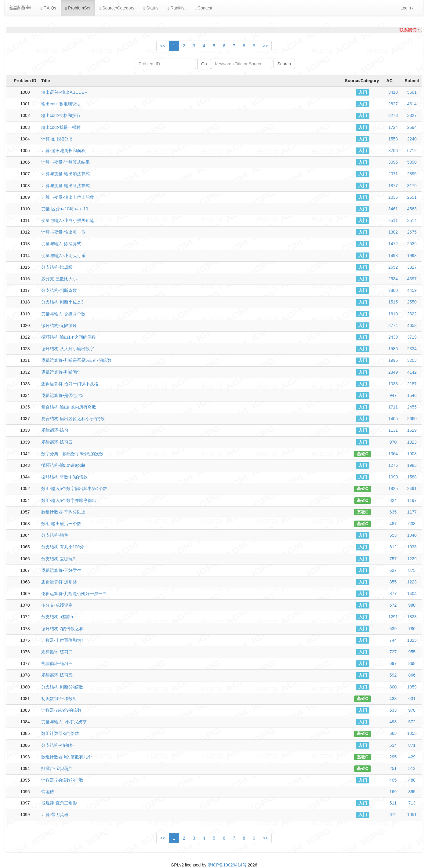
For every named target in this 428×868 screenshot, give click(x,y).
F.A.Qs (48, 8)
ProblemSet (78, 8)
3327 (412, 115)
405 (393, 780)
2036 (393, 197)
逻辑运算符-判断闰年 (61, 372)
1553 (393, 139)
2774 (393, 325)
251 (393, 768)
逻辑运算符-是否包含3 (62, 395)
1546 (412, 395)
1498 (393, 256)
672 (393, 605)
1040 (412, 535)
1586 (393, 349)
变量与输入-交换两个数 (63, 314)
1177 (412, 512)
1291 (393, 617)
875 (412, 570)
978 (412, 710)
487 (393, 524)
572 (412, 722)
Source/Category (117, 8)
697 (393, 663)
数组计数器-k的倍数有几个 (67, 757)
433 (393, 699)
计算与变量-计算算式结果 (65, 162)
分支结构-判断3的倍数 (62, 687)
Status (151, 8)
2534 (393, 279)
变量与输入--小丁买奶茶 (64, 722)
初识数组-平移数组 (59, 699)
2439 (393, 337)
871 (412, 745)
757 (393, 559)
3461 (393, 209)
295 (393, 757)
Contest (203, 8)
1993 (412, 256)
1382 (393, 232)
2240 (412, 139)
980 (412, 605)
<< (163, 46)
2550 (412, 302)
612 (393, 547)
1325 (412, 640)
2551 (412, 197)
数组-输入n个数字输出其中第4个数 (74, 488)
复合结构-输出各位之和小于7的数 (73, 419)
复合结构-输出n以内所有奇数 (69, 407)
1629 (412, 430)
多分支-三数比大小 (59, 279)
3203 (412, 360)
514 (393, 745)
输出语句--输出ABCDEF (64, 92)
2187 (412, 384)
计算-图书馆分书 (57, 139)
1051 (412, 815)
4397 (412, 279)
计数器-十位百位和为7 (62, 640)
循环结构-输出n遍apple (63, 465)
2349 (393, 372)
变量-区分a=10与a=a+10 (65, 209)
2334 (412, 349)
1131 (393, 430)
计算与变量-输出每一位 (63, 232)
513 (412, 768)
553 (393, 535)
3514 (412, 220)
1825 (393, 488)
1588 (412, 477)
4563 (412, 209)
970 (393, 442)
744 (393, 640)
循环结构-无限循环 (59, 325)
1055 (412, 733)
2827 (393, 104)
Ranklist (177, 8)
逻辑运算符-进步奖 (59, 582)
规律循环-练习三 (57, 663)
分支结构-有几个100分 (63, 547)
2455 (412, 407)
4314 (412, 104)
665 (393, 733)
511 (393, 803)
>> (265, 46)
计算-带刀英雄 (55, 815)
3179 (412, 186)
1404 (412, 594)
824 (393, 500)
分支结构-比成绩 (57, 267)
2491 (412, 488)
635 (393, 512)
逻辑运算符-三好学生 (61, 570)
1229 (412, 559)
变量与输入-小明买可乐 (63, 256)
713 (412, 803)
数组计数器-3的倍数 (60, 733)
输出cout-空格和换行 (61, 115)
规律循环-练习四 (57, 442)
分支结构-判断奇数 (59, 290)
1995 (393, 360)
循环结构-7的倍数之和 (62, 629)
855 (393, 582)
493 (393, 722)
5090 (412, 162)
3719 (412, 337)
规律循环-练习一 (57, 430)
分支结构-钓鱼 (55, 535)
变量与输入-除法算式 (61, 244)
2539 (412, 244)
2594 (412, 127)
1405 (393, 419)
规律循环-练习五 (57, 675)
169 (393, 792)
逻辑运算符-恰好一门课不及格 (70, 384)
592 (393, 675)
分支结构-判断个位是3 (62, 302)
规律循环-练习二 (57, 652)
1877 (393, 186)
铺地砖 (48, 792)
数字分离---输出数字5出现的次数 (72, 454)
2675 (412, 232)
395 (412, 792)
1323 (412, 442)
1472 (393, 244)
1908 (412, 454)
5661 (412, 92)
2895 (412, 174)
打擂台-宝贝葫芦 (57, 768)
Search (284, 64)
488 (412, 780)
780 (412, 629)
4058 (412, 325)
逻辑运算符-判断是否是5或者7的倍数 (76, 360)
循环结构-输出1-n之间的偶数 (69, 337)
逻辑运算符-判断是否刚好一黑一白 (74, 594)
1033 (393, 384)
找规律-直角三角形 (59, 803)
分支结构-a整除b (57, 617)
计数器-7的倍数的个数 (62, 780)
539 (393, 629)
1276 (393, 465)
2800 (393, 290)
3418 (393, 92)
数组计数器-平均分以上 (63, 512)
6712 (412, 151)
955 (412, 652)
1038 (412, 547)
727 (393, 652)
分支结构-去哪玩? (58, 559)
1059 (412, 687)
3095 (393, 162)
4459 (412, 290)
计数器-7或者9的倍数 (61, 710)
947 (393, 395)
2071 (393, 174)
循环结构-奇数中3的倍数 (64, 477)
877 (393, 594)
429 (412, 757)
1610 (393, 314)
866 (412, 675)
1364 (393, 454)
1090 (393, 477)
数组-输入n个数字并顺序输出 (69, 500)
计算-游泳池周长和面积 (63, 151)
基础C (363, 454)
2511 (393, 220)
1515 (393, 302)
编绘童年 (20, 8)
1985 (412, 465)
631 (412, 699)
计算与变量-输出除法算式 (65, 186)
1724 (393, 127)
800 (393, 687)
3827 (412, 267)
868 (412, 663)
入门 (363, 92)
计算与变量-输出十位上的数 (68, 197)
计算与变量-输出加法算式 (65, 174)
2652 (393, 267)
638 (412, 524)
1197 (412, 500)
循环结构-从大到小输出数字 (68, 349)
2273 (393, 115)
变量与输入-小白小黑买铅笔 (68, 220)
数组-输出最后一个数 (61, 524)
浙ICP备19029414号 (227, 865)
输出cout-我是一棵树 (61, 127)
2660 (412, 419)
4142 (412, 372)
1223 (412, 582)
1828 (412, 617)
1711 (393, 407)
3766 (393, 151)
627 (393, 570)
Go (204, 64)
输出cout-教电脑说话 (61, 104)
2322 (412, 314)
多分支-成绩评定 (57, 605)
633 (393, 710)
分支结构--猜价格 (58, 745)
